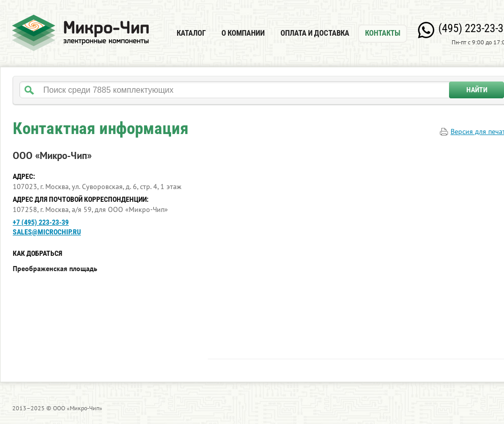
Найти (477, 90)
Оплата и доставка (315, 33)
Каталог (191, 33)
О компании (243, 33)
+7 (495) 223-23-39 (41, 222)
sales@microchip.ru (47, 232)
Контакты (383, 33)
